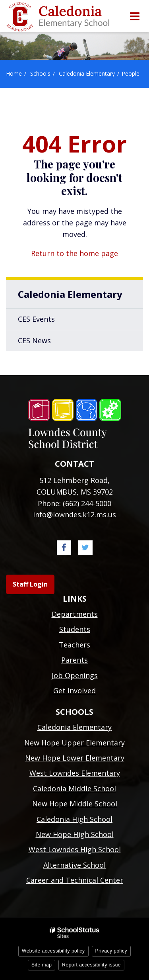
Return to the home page (74, 253)
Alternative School (74, 865)
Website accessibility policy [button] (53, 951)
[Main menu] (134, 16)
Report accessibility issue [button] (91, 965)
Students (75, 629)
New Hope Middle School (75, 804)
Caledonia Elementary (87, 73)
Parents (74, 660)
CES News (34, 340)
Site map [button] (42, 965)
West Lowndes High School (75, 849)
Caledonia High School (74, 819)
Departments (75, 614)
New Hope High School (75, 834)
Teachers (74, 645)
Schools (40, 73)
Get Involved (74, 690)
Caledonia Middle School (74, 788)
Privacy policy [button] (111, 951)
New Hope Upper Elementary (74, 743)
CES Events (36, 319)
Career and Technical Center (75, 880)
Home (14, 73)
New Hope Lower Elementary (75, 758)
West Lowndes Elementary (75, 773)
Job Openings (75, 675)
